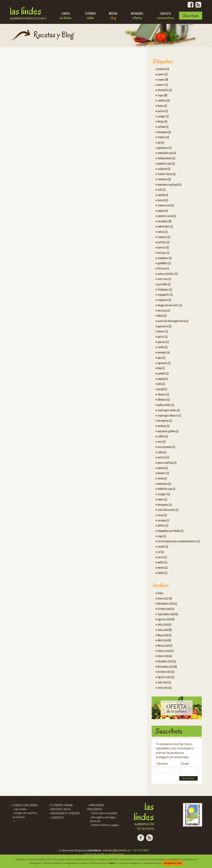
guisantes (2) (165, 326)
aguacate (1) (164, 363)
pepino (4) (163, 211)
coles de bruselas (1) (168, 510)
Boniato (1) (163, 473)
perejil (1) (162, 389)
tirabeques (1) (165, 290)
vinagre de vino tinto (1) (170, 305)
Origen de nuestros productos (25, 815)
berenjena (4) (164, 132)
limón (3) (162, 316)
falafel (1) (162, 573)
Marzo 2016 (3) (165, 646)
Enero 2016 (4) (165, 656)
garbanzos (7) (165, 148)
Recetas (113, 16)
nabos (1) (162, 500)
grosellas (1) (164, 284)
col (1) (161, 552)
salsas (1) (163, 232)
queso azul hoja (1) (167, 463)
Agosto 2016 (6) (166, 620)
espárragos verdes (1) (169, 410)
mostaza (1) (164, 311)
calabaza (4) (164, 101)
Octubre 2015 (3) (166, 672)
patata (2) (163, 111)
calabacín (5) (164, 169)
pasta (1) (162, 557)
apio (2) (161, 358)
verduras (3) (164, 426)
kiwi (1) (161, 368)
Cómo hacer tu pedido (104, 813)
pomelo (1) (163, 374)
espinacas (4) (164, 300)
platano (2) (163, 342)
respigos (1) (164, 494)
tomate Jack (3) (166, 206)
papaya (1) (163, 379)
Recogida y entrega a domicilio (103, 819)
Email (184, 764)
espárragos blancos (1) (169, 416)
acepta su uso (173, 863)
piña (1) (161, 384)
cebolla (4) (163, 195)
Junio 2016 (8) (165, 630)
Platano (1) (163, 269)
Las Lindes (28, 13)
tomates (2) (164, 237)
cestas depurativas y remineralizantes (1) (179, 542)
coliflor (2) (163, 437)
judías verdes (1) (166, 405)
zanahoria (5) (164, 179)
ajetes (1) (163, 337)
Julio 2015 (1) (164, 683)
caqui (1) (162, 536)
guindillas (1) (164, 263)
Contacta (165, 16)
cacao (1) (162, 515)
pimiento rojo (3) (166, 164)
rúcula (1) (162, 479)
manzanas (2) (164, 484)
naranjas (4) (164, 353)
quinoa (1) (163, 468)
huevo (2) (162, 106)
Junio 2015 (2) (165, 688)
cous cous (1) (164, 279)
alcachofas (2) (165, 90)
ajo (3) (161, 143)
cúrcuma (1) (163, 521)
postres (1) (163, 458)
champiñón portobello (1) (171, 531)
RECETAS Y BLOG (60, 809)
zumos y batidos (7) (168, 274)
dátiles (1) (163, 526)
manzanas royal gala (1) (170, 185)
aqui (112, 863)
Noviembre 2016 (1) (167, 604)
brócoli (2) (163, 201)
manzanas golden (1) (168, 431)
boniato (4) (163, 69)
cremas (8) (163, 80)
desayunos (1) (165, 505)
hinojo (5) (162, 122)
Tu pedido (90, 16)
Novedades (137, 16)
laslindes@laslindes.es (117, 850)
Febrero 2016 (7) (166, 651)
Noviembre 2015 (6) (167, 667)
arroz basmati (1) (166, 447)
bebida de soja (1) (166, 489)
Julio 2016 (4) (164, 625)
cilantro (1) (163, 395)
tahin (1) (162, 452)
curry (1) (162, 442)
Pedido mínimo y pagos (104, 825)
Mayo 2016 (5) (165, 635)
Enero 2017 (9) (165, 599)
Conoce (66, 16)
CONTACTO (56, 818)
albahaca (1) (164, 400)
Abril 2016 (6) (164, 641)
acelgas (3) (163, 117)
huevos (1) (163, 332)
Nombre (162, 764)
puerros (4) (163, 248)
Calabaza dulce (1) (166, 158)
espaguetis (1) (165, 295)
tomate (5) (163, 137)
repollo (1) (163, 547)
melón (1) (162, 563)
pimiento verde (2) (167, 216)
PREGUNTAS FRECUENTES (96, 807)
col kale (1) (163, 127)
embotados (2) (165, 227)
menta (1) (163, 568)
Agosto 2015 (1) (166, 677)
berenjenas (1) (165, 421)
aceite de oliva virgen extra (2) (173, 321)
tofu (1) (162, 190)
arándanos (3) (165, 258)
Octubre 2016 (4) (166, 609)
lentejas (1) (164, 253)
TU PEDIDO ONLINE (61, 805)
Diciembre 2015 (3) (167, 662)
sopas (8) (162, 96)
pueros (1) (163, 85)
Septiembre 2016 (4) (168, 614)
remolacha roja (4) (167, 153)
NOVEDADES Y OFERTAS (64, 813)
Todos (161, 593)
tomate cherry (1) (167, 174)
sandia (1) (163, 347)
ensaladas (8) (164, 222)
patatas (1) (164, 242)
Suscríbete (191, 16)
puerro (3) (163, 75)
